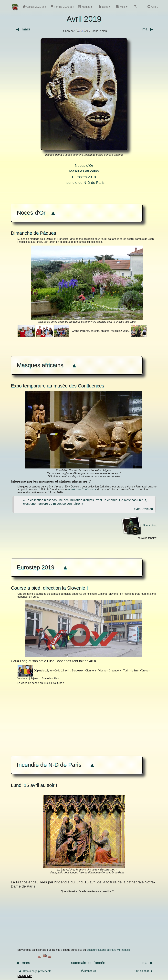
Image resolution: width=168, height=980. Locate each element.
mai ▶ (150, 29)
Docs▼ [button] (105, 7)
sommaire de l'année (88, 963)
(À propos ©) (90, 971)
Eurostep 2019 (84, 177)
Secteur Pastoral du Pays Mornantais (108, 950)
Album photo (139, 526)
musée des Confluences (83, 490)
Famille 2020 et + (62, 7)
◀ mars (20, 29)
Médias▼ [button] (86, 7)
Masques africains (84, 171)
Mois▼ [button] (123, 7)
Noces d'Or (84, 166)
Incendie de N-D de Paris (84, 183)
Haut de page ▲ (145, 971)
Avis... (153, 7)
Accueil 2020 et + (34, 7)
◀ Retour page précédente (35, 971)
